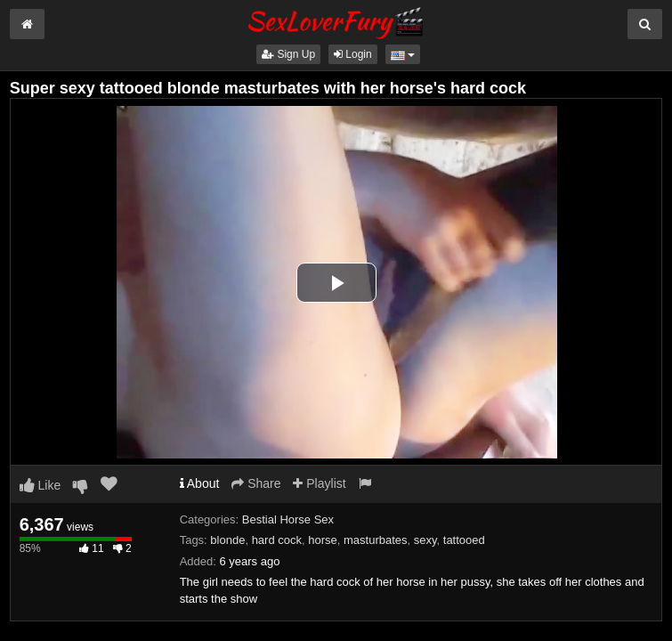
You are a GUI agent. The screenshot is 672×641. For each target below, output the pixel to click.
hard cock (277, 540)
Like (40, 485)
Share (256, 483)
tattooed (464, 540)
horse (323, 540)
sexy (425, 540)
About (200, 483)
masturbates (376, 540)
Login (353, 54)
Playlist (319, 483)
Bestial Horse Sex (288, 519)
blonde (227, 540)
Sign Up (288, 54)
